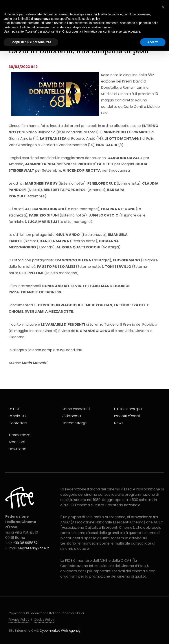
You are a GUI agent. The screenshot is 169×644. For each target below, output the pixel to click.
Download (17, 449)
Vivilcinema (71, 416)
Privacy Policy (19, 620)
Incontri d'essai (127, 416)
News (119, 423)
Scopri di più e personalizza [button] (31, 42)
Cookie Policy (44, 620)
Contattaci (18, 423)
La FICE (14, 409)
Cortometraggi (74, 423)
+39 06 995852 (25, 543)
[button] (163, 7)
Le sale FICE (18, 416)
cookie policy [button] (91, 19)
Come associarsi (76, 409)
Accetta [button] (153, 42)
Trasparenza (19, 435)
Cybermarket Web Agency (60, 631)
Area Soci (17, 442)
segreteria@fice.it (33, 548)
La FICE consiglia (128, 409)
